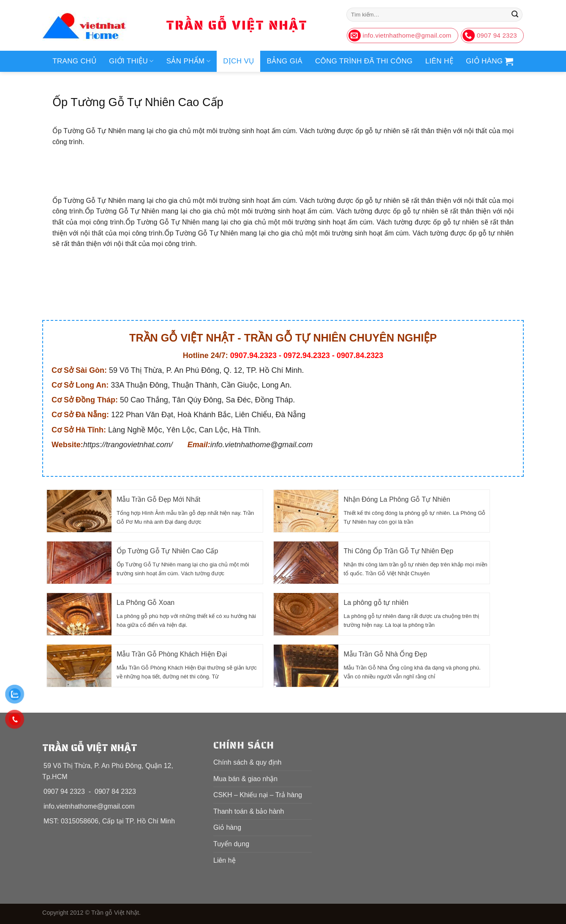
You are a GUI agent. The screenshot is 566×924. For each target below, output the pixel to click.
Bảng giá (284, 61)
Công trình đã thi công (364, 61)
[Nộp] (515, 15)
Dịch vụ (238, 61)
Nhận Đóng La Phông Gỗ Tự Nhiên (397, 499)
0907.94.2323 (253, 355)
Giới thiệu (131, 61)
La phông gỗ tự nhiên (376, 603)
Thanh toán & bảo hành (249, 811)
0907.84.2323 (360, 355)
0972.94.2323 (307, 355)
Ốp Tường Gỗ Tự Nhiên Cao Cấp (167, 551)
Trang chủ (74, 61)
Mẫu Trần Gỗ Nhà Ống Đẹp (385, 654)
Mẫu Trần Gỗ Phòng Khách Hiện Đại (172, 654)
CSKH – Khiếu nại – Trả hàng (258, 795)
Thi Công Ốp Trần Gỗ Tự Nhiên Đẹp (398, 551)
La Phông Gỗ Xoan (146, 603)
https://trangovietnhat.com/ (128, 445)
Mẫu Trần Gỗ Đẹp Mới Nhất (158, 499)
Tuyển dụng (231, 844)
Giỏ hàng (227, 827)
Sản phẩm (188, 61)
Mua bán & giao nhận (245, 779)
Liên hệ (439, 61)
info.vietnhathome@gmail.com (261, 445)
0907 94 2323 (64, 791)
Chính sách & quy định (247, 762)
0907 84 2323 (115, 791)
